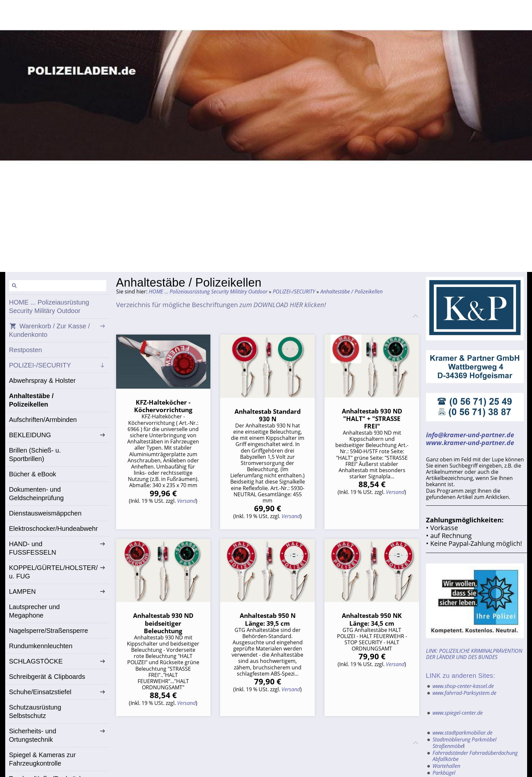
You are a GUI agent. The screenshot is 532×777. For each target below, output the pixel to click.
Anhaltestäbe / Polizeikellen (351, 291)
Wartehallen (446, 766)
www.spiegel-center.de (458, 713)
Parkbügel (444, 773)
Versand (186, 501)
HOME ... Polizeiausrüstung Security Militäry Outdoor (208, 291)
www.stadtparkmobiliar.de (463, 733)
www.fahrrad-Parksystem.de (464, 693)
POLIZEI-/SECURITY (294, 291)
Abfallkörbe (446, 759)
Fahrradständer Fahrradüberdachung (475, 753)
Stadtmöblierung (451, 740)
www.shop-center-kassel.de (463, 686)
